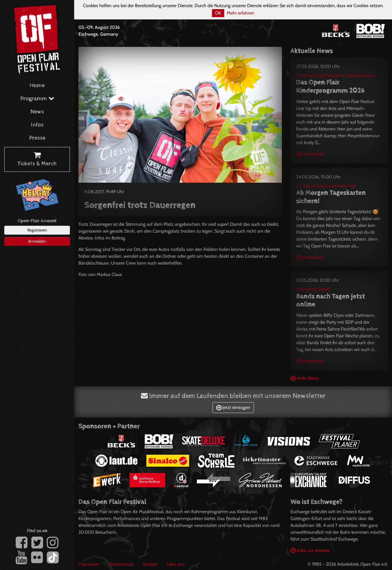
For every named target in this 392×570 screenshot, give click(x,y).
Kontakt (150, 564)
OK (218, 13)
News (37, 112)
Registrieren (37, 230)
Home (37, 85)
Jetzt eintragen (233, 407)
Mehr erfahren (241, 13)
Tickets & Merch (37, 160)
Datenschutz (122, 564)
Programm (37, 99)
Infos (37, 125)
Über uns (175, 564)
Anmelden (37, 241)
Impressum (89, 564)
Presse (37, 138)
